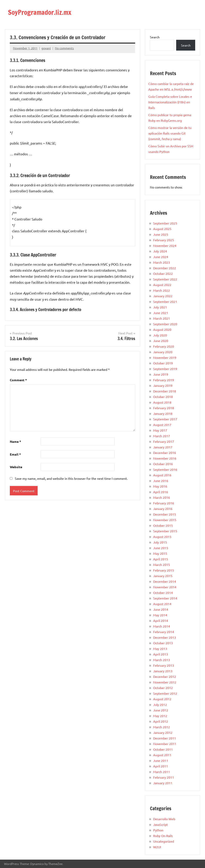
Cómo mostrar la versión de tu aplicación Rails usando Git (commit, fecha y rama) (170, 133)
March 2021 (162, 318)
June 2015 (161, 548)
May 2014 (160, 615)
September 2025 (165, 223)
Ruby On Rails (163, 836)
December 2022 (165, 268)
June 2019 (161, 374)
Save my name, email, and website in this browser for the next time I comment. (71, 478)
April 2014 (161, 621)
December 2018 (165, 391)
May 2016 (160, 486)
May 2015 (160, 553)
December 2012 (165, 676)
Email (15, 454)
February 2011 (164, 777)
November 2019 (165, 357)
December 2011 (165, 738)
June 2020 (161, 341)
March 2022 (162, 290)
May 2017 (160, 430)
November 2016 (165, 458)
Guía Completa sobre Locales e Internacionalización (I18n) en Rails (170, 102)
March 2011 (162, 772)
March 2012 (162, 727)
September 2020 (165, 324)
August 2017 (162, 425)
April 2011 (161, 766)
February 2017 (164, 441)
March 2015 (162, 565)
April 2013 (161, 654)
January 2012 (163, 732)
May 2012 (160, 716)
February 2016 (164, 503)
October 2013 (163, 643)
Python (158, 830)
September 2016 (165, 469)
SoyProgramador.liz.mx (43, 12)
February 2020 (164, 346)
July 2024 (160, 251)
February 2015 (164, 570)
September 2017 (165, 419)
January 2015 (163, 576)
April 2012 (161, 721)
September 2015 (165, 531)
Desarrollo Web (164, 819)
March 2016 (162, 497)
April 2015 (161, 559)
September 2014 (165, 598)
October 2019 (163, 363)
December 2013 (165, 637)
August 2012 (162, 699)
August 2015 (162, 537)
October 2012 (163, 688)
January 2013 (163, 671)
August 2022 (162, 285)
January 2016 (163, 509)
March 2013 (162, 660)
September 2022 (165, 279)
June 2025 (161, 234)
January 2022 (163, 296)
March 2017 (162, 436)
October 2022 (163, 273)
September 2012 (165, 693)
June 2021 (161, 313)
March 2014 (162, 626)
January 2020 (163, 352)
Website (16, 467)
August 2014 (162, 604)
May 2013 (160, 649)
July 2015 (160, 542)
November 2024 (165, 245)
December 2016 (165, 453)
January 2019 (163, 385)
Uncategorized (164, 841)
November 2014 (165, 587)
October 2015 (163, 525)
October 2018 (163, 397)
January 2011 (163, 783)
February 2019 (164, 380)
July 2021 (160, 307)
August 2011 (162, 755)
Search (155, 37)
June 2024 (161, 257)
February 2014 (164, 632)
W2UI (157, 847)
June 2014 (161, 609)
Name (15, 441)
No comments (64, 48)
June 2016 (161, 481)
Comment (18, 380)
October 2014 (163, 593)
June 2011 (161, 760)
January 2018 (163, 413)
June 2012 (161, 710)
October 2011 (163, 749)
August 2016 (162, 475)
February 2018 (164, 408)
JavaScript (160, 824)
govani (46, 48)
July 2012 (160, 704)
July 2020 (160, 335)
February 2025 (164, 240)
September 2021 (165, 301)
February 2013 (164, 665)
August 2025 (162, 229)
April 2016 (161, 492)
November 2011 (165, 744)
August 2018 (162, 402)
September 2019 (165, 369)
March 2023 (162, 262)
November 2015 (165, 520)
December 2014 (165, 581)
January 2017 (163, 447)
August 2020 (162, 329)
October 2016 (163, 464)
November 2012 (165, 682)
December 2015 (165, 514)
